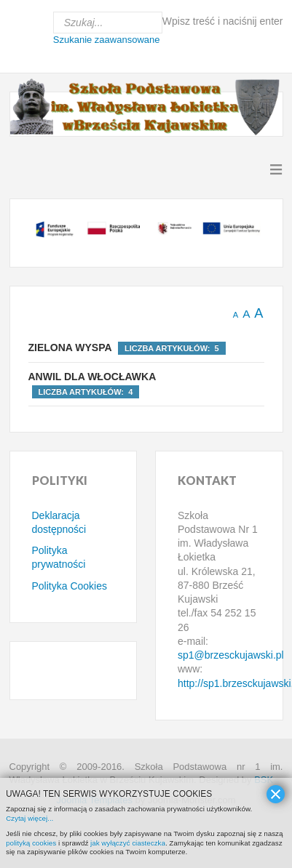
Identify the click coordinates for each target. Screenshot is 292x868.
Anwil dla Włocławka (92, 377)
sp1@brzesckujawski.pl (231, 655)
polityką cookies (31, 843)
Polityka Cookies (70, 586)
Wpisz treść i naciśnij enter (223, 21)
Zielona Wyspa (70, 347)
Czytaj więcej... (29, 818)
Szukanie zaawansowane (107, 40)
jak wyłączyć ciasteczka (128, 843)
